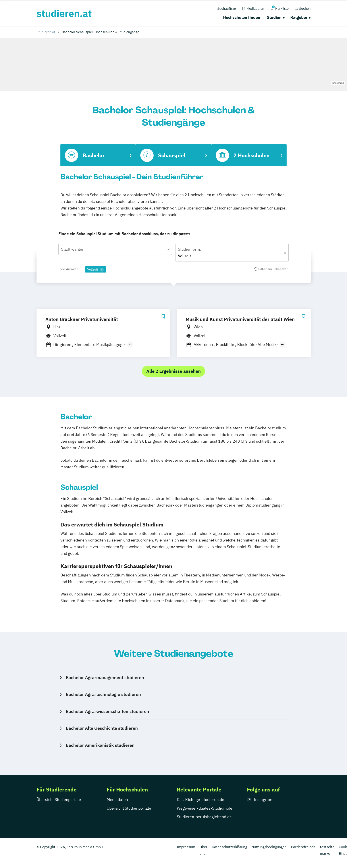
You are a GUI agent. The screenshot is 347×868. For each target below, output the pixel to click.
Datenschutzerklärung (229, 847)
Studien (274, 17)
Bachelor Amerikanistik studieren (100, 745)
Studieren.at (46, 32)
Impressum (186, 847)
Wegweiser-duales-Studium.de (205, 808)
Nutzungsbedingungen (269, 847)
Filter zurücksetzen (271, 269)
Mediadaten (117, 800)
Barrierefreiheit (303, 847)
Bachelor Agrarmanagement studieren (105, 677)
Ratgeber (299, 17)
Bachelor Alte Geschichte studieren (102, 728)
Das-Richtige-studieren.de (200, 800)
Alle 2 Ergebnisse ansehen (173, 371)
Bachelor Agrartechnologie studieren (103, 694)
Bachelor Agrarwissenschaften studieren (107, 711)
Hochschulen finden (242, 17)
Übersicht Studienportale (59, 800)
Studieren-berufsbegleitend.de (204, 817)
